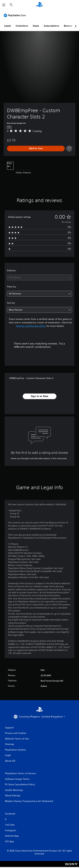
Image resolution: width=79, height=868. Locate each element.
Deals (36, 26)
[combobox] (39, 277)
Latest (7, 26)
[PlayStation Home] (39, 5)
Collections (22, 26)
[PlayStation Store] (15, 15)
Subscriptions (51, 26)
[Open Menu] (4, 5)
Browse (68, 26)
